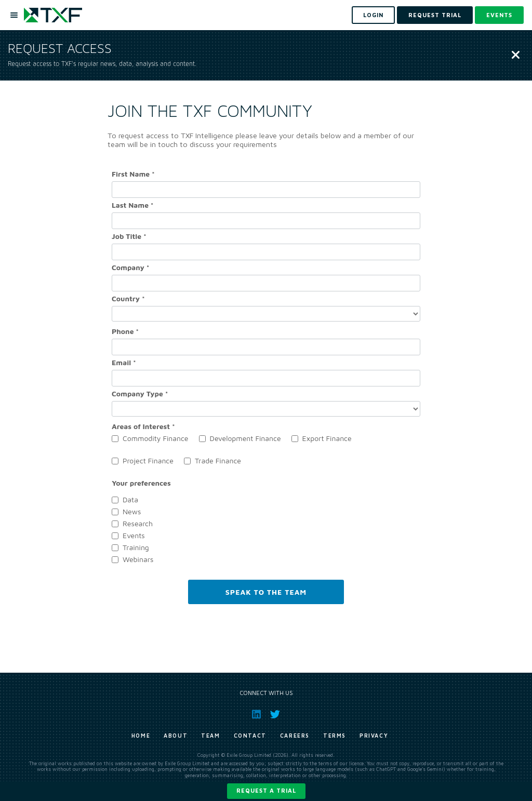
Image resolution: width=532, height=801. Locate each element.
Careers (295, 736)
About (176, 736)
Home (141, 736)
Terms (335, 736)
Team (210, 736)
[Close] (516, 56)
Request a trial (266, 790)
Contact (250, 736)
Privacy (374, 736)
